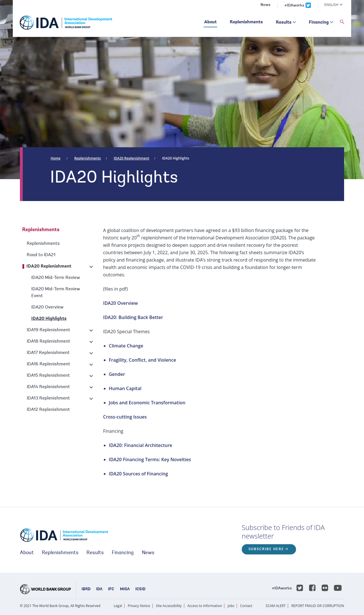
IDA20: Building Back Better (133, 317)
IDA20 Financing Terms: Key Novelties (150, 459)
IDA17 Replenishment (48, 353)
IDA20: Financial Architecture (141, 445)
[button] (342, 22)
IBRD (86, 589)
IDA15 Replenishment (48, 376)
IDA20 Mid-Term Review (56, 278)
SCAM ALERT (276, 606)
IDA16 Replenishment (48, 364)
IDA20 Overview (47, 307)
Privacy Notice (139, 606)
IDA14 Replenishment (48, 387)
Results (284, 22)
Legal (118, 606)
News (265, 5)
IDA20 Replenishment (132, 158)
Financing (319, 22)
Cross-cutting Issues (125, 417)
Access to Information (205, 606)
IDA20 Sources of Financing (138, 474)
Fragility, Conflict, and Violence (143, 360)
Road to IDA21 (41, 255)
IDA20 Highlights (176, 158)
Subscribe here (266, 549)
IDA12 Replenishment (48, 410)
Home (56, 158)
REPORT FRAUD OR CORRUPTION (318, 606)
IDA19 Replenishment (48, 330)
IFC (111, 589)
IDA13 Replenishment (48, 398)
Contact (246, 606)
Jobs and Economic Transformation (147, 403)
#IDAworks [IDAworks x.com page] (294, 6)
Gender (117, 374)
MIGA (125, 589)
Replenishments (246, 22)
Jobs (231, 606)
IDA (99, 589)
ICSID (140, 589)
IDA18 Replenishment (48, 341)
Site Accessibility (169, 606)
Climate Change (126, 346)
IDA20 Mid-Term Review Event (56, 293)
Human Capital (125, 388)
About (210, 22)
